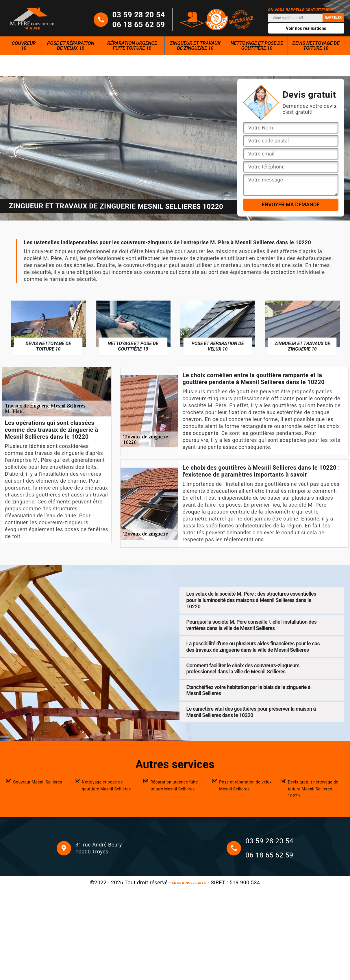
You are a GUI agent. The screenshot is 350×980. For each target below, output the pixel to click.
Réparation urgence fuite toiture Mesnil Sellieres (174, 786)
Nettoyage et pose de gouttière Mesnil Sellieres (106, 786)
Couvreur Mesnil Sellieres (38, 782)
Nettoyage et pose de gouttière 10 (257, 46)
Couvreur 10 (24, 46)
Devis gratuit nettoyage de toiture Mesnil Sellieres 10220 (313, 789)
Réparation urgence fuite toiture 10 (132, 46)
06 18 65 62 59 (139, 25)
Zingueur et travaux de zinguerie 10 (195, 46)
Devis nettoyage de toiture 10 (316, 46)
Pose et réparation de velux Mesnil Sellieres (245, 786)
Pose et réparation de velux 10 (71, 46)
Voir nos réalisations (306, 28)
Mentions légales (189, 883)
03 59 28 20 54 (139, 15)
